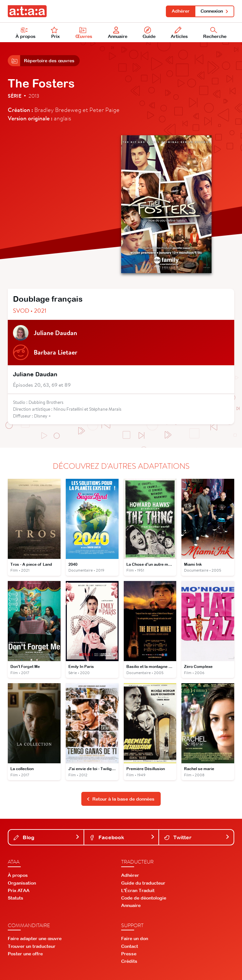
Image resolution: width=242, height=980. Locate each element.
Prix (55, 33)
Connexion (215, 11)
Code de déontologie (144, 898)
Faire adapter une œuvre (35, 938)
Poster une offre (25, 954)
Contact (130, 946)
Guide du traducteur (143, 883)
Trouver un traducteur (32, 946)
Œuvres (84, 33)
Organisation (22, 883)
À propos (26, 33)
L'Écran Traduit (138, 890)
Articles (179, 33)
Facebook (122, 837)
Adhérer (181, 11)
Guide (149, 33)
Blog (47, 837)
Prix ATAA (19, 890)
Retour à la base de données (121, 799)
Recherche (215, 33)
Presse (129, 954)
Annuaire (118, 33)
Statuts (16, 898)
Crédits (129, 961)
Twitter (197, 837)
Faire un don (135, 938)
